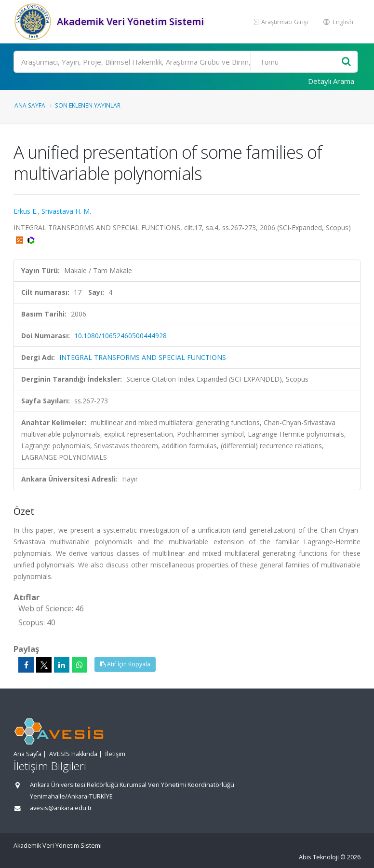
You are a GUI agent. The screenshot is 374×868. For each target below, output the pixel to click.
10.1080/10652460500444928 (120, 336)
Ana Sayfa (30, 105)
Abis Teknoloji (319, 857)
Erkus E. (26, 211)
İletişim (115, 754)
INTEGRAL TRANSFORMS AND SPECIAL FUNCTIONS (143, 357)
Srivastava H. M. (66, 211)
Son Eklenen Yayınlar (88, 105)
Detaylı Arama (331, 81)
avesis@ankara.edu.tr (61, 808)
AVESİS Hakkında (73, 754)
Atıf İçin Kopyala (125, 664)
